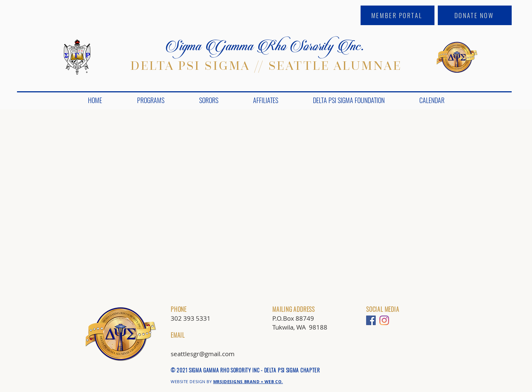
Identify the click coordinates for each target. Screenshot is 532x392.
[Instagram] (384, 320)
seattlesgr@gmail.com (203, 354)
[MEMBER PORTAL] (398, 15)
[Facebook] (371, 320)
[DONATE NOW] (475, 15)
